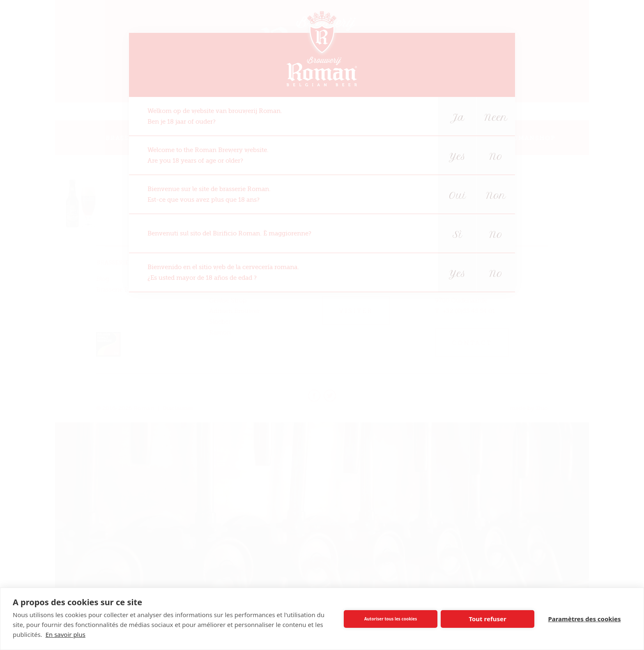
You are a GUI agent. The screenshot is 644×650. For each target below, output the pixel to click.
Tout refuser (487, 619)
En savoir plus (66, 634)
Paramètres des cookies (584, 619)
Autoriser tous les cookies (391, 619)
